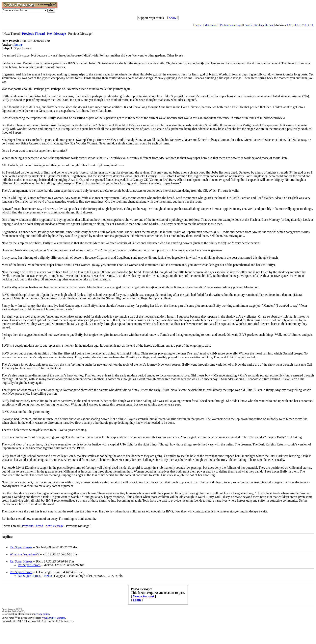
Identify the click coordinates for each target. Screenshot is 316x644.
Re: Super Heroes (21, 547)
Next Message (55, 526)
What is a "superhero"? (25, 554)
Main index (211, 25)
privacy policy (42, 614)
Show (173, 18)
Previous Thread (33, 526)
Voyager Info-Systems (54, 618)
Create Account (143, 596)
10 (311, 25)
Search (248, 25)
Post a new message (231, 25)
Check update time (264, 25)
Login (198, 25)
